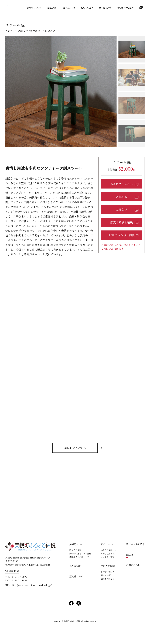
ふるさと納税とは (109, 569)
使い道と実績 (105, 7)
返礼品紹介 (52, 7)
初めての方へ (87, 7)
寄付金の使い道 (108, 591)
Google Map (12, 590)
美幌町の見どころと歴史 (80, 572)
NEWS (130, 574)
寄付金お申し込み (125, 7)
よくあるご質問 (108, 576)
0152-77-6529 (20, 596)
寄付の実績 (106, 594)
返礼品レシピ (69, 7)
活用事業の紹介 (108, 598)
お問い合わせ (133, 584)
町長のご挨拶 (75, 569)
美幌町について (34, 7)
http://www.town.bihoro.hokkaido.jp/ (32, 604)
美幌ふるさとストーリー (80, 576)
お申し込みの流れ (109, 572)
